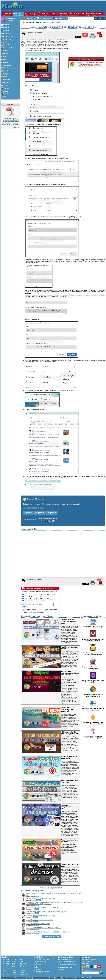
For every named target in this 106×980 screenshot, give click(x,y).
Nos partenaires (49, 978)
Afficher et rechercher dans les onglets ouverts (70, 733)
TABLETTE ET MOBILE (48, 14)
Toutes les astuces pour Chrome (51, 888)
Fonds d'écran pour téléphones (67, 965)
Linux (4, 971)
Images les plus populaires (42, 971)
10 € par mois (40, 513)
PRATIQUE (18, 14)
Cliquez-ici (16, 128)
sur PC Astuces (96, 66)
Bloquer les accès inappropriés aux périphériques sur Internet (93, 640)
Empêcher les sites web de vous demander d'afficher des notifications (93, 723)
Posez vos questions (88, 961)
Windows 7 (6, 965)
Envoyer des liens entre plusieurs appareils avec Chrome (93, 695)
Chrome (14, 965)
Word (22, 959)
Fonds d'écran (38, 969)
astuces (71, 959)
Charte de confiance (20, 978)
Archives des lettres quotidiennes (32, 611)
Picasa (22, 973)
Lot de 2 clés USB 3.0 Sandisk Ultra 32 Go (38, 924)
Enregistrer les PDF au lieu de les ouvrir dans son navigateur (93, 737)
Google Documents (26, 965)
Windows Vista (7, 967)
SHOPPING (63, 14)
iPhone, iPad (16, 961)
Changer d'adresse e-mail (51, 610)
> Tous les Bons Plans (52, 936)
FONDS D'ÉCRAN (77, 14)
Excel (22, 961)
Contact (57, 978)
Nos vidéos (59, 18)
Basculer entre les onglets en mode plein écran (69, 621)
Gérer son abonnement (30, 520)
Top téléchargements (40, 961)
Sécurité (22, 971)
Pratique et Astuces (11, 20)
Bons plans (61, 969)
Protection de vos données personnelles (34, 612)
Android (14, 959)
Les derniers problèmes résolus (91, 959)
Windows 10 (6, 961)
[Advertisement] (93, 921)
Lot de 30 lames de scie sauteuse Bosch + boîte (39, 920)
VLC (4, 973)
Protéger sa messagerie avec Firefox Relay (93, 682)
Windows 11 (6, 959)
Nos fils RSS (31, 18)
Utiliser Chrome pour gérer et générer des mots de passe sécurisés (93, 654)
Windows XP (6, 969)
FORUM (99, 14)
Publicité (29, 978)
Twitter (14, 973)
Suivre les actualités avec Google (93, 627)
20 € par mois (52, 513)
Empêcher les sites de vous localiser (69, 757)
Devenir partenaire (38, 978)
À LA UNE (7, 14)
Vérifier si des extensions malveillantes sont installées (70, 673)
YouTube (23, 969)
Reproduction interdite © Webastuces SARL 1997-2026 (76, 978)
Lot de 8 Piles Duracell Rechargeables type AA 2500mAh (42, 908)
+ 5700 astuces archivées (30, 610)
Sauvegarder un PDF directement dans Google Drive (68, 709)
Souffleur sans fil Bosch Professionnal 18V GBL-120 (40, 916)
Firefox (14, 967)
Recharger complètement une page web (70, 807)
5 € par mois (28, 513)
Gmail (14, 969)
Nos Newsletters (45, 18)
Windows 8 (6, 963)
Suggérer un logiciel (40, 963)
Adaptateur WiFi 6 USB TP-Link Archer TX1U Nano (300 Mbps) (44, 928)
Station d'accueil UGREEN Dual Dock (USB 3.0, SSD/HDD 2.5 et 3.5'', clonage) (48, 932)
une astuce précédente (27, 44)
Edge (13, 963)
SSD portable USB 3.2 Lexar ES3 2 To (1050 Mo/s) (40, 899)
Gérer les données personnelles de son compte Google (93, 709)
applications (65, 959)
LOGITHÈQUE (31, 14)
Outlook (14, 971)
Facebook (15, 975)
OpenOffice (23, 963)
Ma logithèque (38, 965)
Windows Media (25, 975)
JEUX (89, 14)
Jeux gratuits (38, 973)
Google (22, 967)
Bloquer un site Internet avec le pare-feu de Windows (93, 668)
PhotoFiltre (6, 975)
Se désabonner (48, 611)
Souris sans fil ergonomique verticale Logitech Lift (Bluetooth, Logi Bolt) (46, 912)
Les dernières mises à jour (42, 959)
